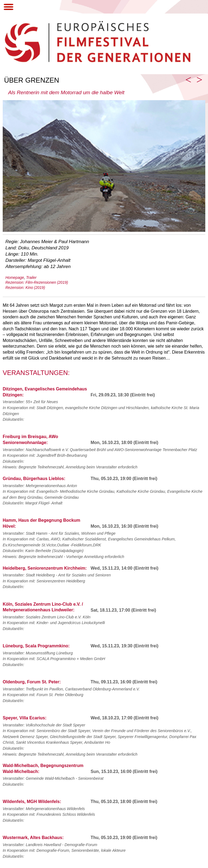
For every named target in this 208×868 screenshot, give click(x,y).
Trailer (31, 278)
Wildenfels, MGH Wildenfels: (32, 802)
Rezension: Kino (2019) (25, 288)
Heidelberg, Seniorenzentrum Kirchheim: (45, 568)
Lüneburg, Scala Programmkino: (36, 646)
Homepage (15, 278)
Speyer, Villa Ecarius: (25, 718)
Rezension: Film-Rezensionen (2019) (37, 282)
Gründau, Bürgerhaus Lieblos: (34, 479)
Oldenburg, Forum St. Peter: (32, 682)
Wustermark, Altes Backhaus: (33, 838)
